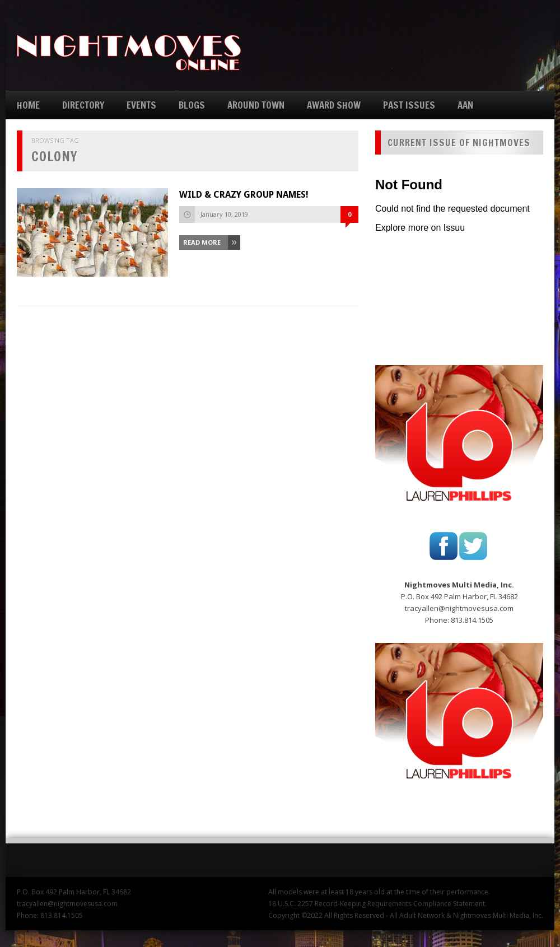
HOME (28, 105)
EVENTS (141, 105)
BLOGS (192, 105)
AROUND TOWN (256, 105)
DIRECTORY (83, 105)
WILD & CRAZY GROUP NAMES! (244, 195)
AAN (465, 105)
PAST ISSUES (409, 105)
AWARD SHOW (334, 105)
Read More (202, 242)
